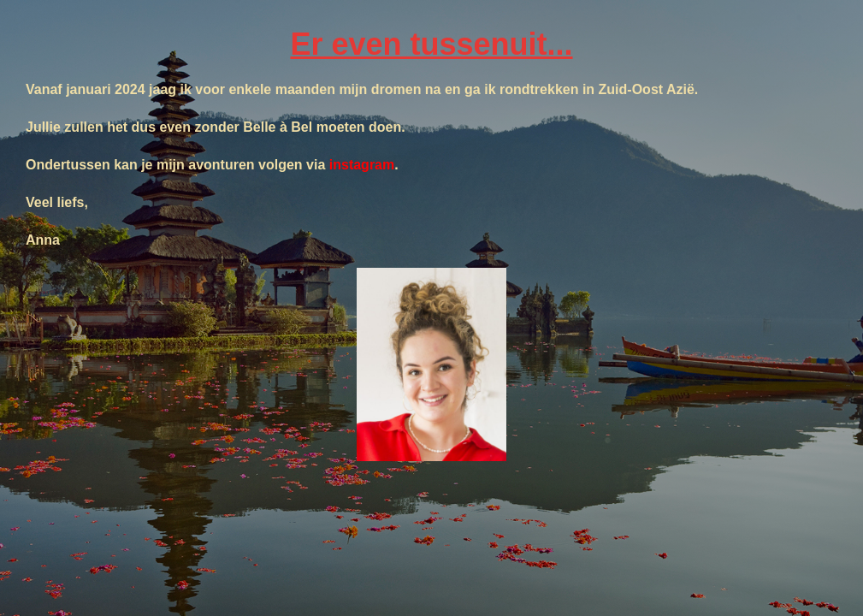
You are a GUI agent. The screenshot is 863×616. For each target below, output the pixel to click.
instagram (362, 165)
